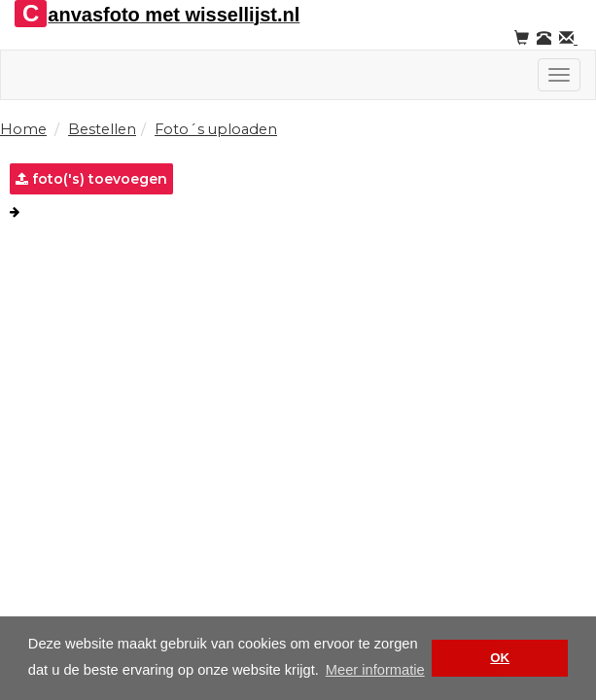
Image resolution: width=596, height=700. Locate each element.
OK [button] (500, 658)
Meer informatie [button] (375, 670)
